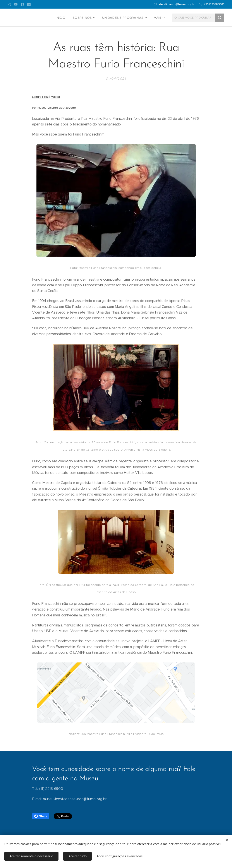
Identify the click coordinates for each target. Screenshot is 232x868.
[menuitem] (31, 18)
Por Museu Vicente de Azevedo (54, 108)
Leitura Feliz (40, 97)
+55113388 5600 (214, 4)
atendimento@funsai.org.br (177, 4)
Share (41, 816)
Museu (55, 97)
